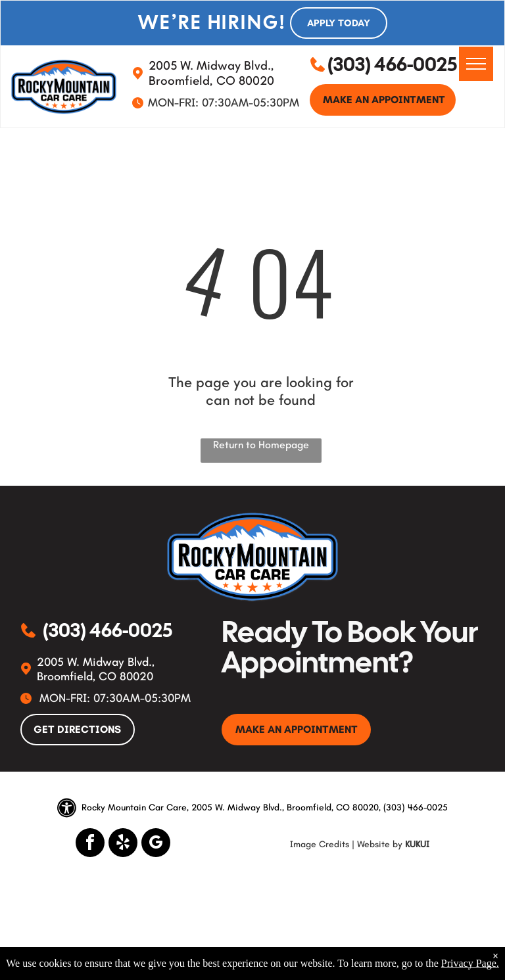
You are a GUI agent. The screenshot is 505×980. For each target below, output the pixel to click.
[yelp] (123, 844)
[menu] (476, 64)
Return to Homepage (261, 445)
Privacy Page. (470, 963)
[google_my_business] (156, 844)
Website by (380, 844)
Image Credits (320, 844)
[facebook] (90, 844)
